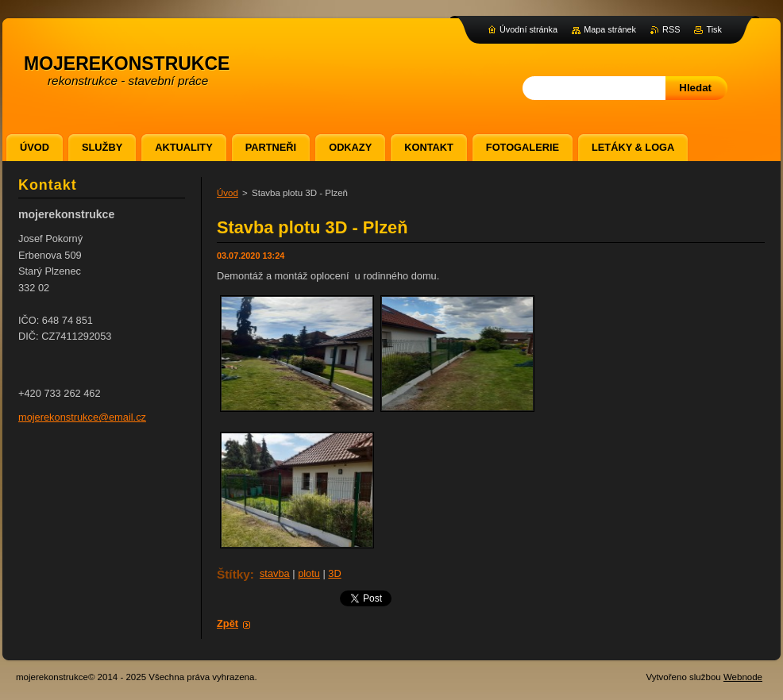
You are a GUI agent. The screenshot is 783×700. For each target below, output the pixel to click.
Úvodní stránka (528, 29)
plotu (309, 573)
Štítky (233, 574)
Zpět (228, 623)
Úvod (228, 193)
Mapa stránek (610, 29)
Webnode (743, 677)
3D (334, 573)
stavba (275, 573)
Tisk (714, 29)
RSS (671, 29)
